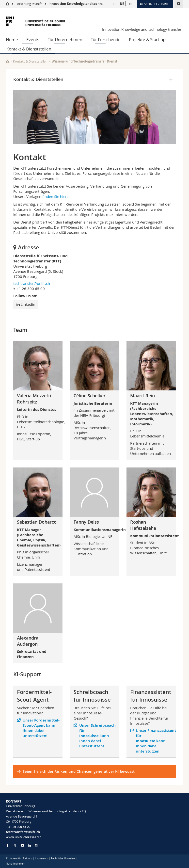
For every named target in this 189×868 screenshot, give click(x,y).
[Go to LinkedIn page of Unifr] (29, 845)
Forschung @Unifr (29, 4)
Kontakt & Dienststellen (29, 49)
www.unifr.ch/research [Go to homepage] (24, 837)
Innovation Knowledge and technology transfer (142, 29)
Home (12, 40)
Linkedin (26, 304)
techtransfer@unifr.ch (32, 283)
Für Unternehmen (65, 40)
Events (33, 40)
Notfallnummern (16, 864)
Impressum (41, 859)
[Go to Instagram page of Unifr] (36, 845)
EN (130, 4)
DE (122, 4)
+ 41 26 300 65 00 (18, 827)
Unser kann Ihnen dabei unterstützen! (41, 728)
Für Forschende (106, 40)
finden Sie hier (55, 196)
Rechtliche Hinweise (63, 859)
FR (115, 4)
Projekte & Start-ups (148, 40)
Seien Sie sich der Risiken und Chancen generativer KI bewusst (79, 771)
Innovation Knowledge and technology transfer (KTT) (91, 4)
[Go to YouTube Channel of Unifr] (23, 845)
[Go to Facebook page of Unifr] (8, 845)
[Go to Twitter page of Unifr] (15, 845)
